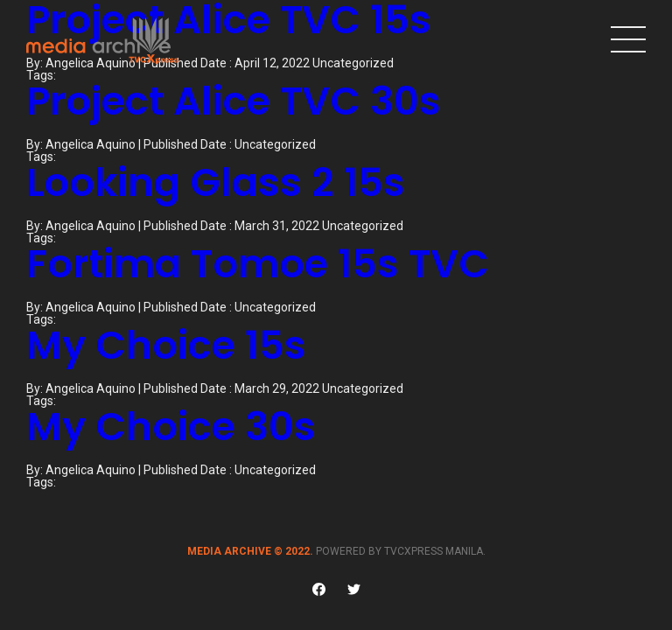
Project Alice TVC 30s (234, 101)
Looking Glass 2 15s (216, 182)
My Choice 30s (171, 427)
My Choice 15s (166, 345)
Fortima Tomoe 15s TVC (258, 264)
